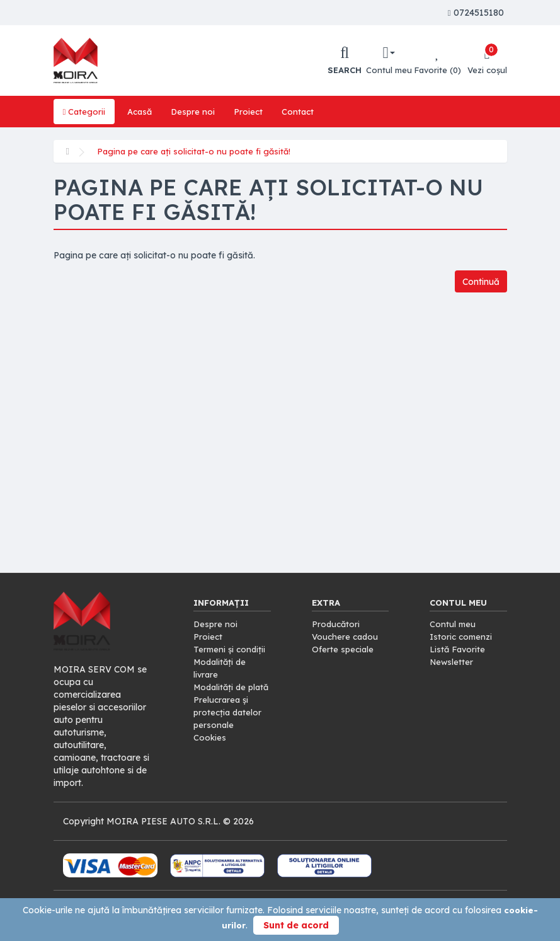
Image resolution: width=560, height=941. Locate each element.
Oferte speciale (344, 649)
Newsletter (452, 662)
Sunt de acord (296, 925)
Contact (304, 112)
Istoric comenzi (462, 637)
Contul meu (453, 624)
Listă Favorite (459, 649)
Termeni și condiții (231, 649)
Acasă (142, 112)
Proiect (254, 112)
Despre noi (197, 112)
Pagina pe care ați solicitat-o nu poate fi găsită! (198, 151)
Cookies (210, 750)
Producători (337, 624)
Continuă (478, 282)
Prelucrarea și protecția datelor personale (229, 725)
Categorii (85, 112)
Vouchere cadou (346, 637)
